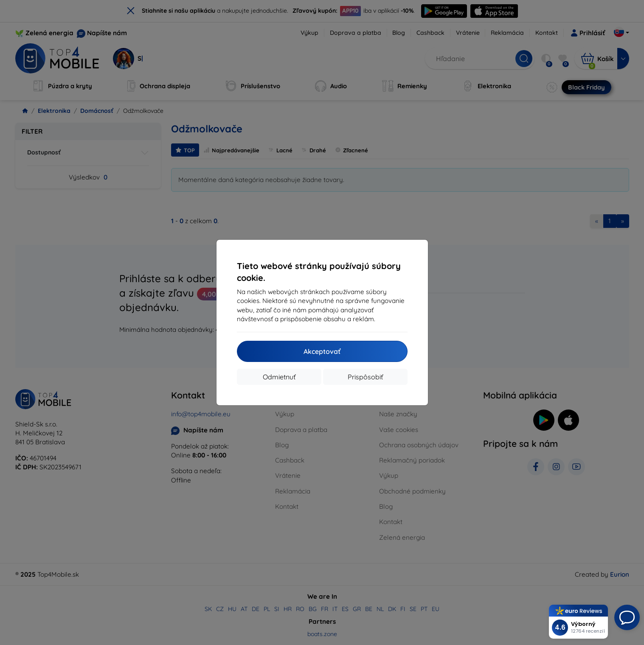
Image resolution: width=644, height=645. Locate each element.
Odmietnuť (279, 377)
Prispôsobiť (365, 377)
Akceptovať (322, 351)
